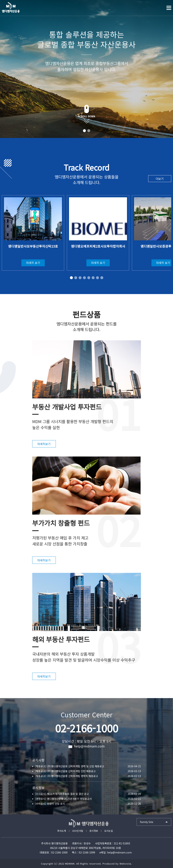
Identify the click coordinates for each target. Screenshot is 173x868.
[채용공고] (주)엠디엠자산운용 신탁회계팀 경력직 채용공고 (66, 776)
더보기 (160, 179)
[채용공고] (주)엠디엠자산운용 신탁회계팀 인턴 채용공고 (65, 771)
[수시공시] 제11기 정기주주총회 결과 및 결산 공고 (62, 794)
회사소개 (62, 831)
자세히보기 (44, 444)
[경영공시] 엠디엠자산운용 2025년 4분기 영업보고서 (63, 799)
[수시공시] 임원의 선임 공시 (50, 804)
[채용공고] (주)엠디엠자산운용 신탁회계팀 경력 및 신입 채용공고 (70, 766)
